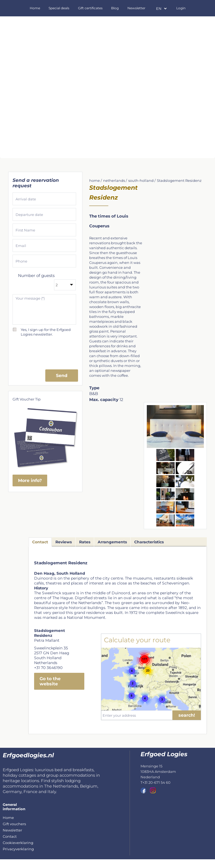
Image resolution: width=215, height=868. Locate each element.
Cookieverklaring (18, 843)
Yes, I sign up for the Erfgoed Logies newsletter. (46, 330)
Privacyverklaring (18, 849)
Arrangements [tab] (112, 542)
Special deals (59, 8)
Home (35, 8)
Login (181, 8)
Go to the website (50, 681)
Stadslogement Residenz (179, 180)
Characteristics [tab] (149, 542)
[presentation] (44, 351)
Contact (10, 836)
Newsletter (136, 8)
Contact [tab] (40, 542)
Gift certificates (90, 8)
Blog (115, 8)
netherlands (114, 180)
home (95, 180)
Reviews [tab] (64, 542)
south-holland (141, 180)
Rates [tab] (85, 542)
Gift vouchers (14, 824)
